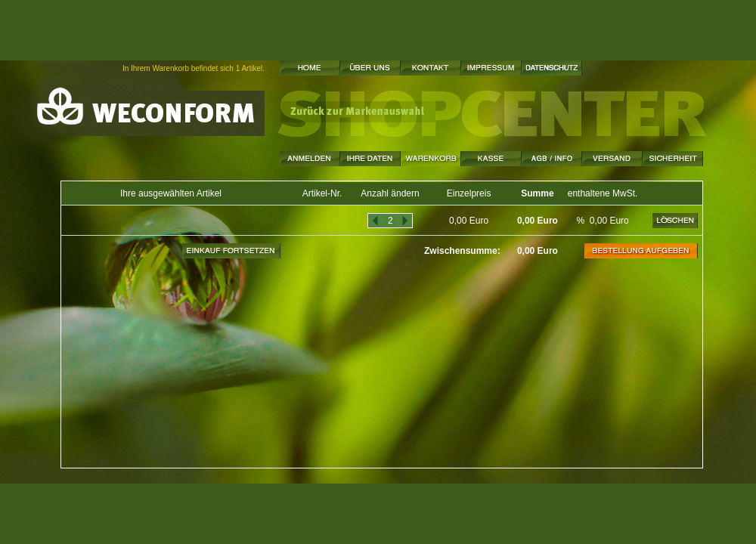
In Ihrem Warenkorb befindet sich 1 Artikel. (194, 68)
